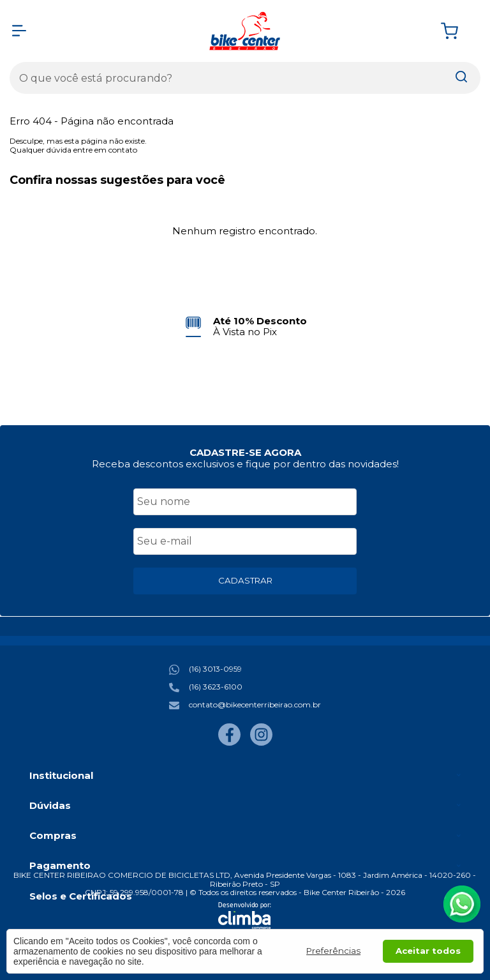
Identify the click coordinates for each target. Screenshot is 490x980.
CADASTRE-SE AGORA (245, 452)
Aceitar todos (428, 951)
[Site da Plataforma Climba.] (245, 916)
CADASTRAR (245, 580)
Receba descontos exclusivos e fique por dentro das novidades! (245, 464)
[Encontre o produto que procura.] (461, 78)
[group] (245, 327)
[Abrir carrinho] (457, 31)
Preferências (333, 951)
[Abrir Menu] (19, 31)
